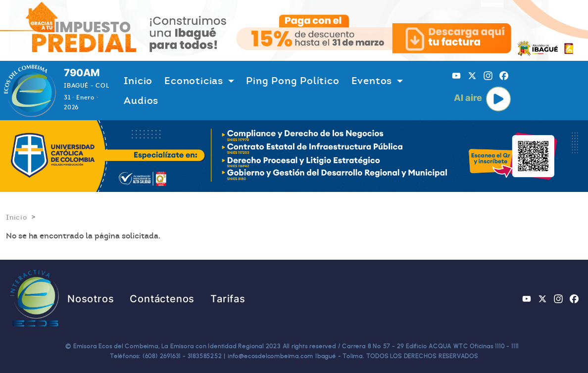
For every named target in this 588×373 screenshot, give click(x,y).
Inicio (138, 81)
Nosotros (91, 299)
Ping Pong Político (293, 81)
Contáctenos (162, 299)
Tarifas (228, 299)
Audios (141, 100)
